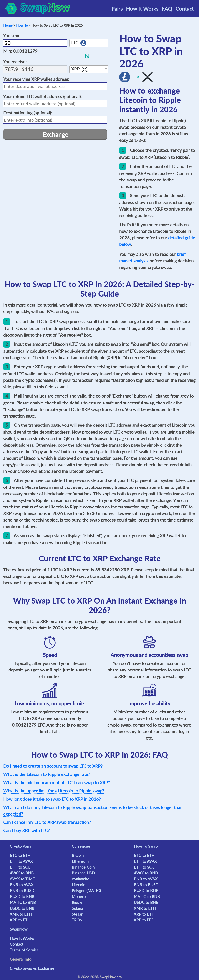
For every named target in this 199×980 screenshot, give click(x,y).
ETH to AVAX (21, 861)
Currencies (81, 846)
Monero (79, 896)
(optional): (28, 113)
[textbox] (89, 43)
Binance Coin (83, 867)
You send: (12, 35)
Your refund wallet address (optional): (42, 96)
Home (8, 25)
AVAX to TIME (22, 879)
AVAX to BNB (22, 873)
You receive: (15, 62)
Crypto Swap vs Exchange (32, 968)
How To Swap (146, 846)
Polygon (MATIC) (86, 891)
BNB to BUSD (22, 891)
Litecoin (78, 885)
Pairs (117, 9)
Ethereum (80, 861)
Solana (77, 908)
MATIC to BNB (23, 902)
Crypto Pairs (20, 846)
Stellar (77, 914)
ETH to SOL (20, 867)
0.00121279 (25, 51)
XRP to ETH (20, 920)
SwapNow (19, 929)
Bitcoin (78, 855)
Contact (185, 9)
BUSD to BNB (22, 896)
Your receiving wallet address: (36, 79)
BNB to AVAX (22, 885)
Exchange (55, 134)
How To (22, 25)
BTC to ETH (20, 855)
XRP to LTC (143, 920)
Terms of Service (24, 950)
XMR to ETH (21, 914)
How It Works (142, 9)
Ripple (77, 902)
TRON (77, 920)
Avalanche (80, 879)
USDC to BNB (22, 908)
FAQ (167, 9)
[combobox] (89, 43)
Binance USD (83, 873)
